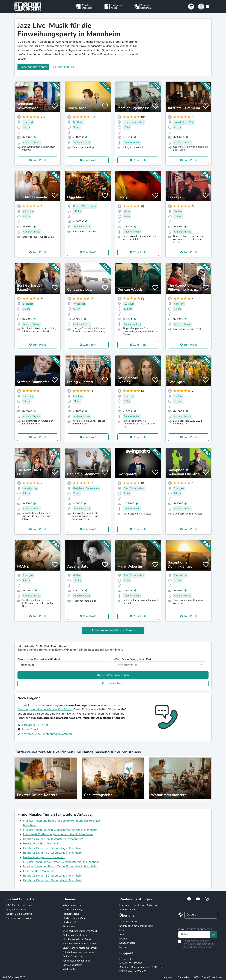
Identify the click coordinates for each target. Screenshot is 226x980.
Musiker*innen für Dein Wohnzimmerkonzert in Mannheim (60, 830)
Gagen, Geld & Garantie (19, 914)
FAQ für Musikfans (17, 910)
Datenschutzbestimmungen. (198, 947)
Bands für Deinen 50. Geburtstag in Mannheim (53, 848)
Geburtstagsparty (72, 910)
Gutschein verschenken (19, 918)
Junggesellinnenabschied (76, 961)
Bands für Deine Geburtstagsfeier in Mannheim (53, 839)
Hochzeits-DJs (71, 922)
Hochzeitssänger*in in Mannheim (44, 857)
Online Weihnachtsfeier (76, 935)
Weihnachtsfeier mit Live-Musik (80, 931)
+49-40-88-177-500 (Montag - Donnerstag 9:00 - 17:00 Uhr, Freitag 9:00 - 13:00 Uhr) (141, 967)
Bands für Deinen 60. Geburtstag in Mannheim (53, 853)
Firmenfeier (69, 927)
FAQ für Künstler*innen (19, 905)
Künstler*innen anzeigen (113, 675)
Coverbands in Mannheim (39, 871)
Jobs (122, 934)
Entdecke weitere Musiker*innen (113, 630)
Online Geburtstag (73, 956)
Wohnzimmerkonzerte (75, 905)
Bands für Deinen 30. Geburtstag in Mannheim (53, 876)
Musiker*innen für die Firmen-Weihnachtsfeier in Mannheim (61, 862)
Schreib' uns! (30, 730)
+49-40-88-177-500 (36, 725)
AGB (196, 977)
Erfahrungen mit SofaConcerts (136, 926)
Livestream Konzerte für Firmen (80, 948)
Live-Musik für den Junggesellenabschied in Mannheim (58, 834)
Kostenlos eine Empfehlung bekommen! (47, 734)
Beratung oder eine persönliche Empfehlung (46, 709)
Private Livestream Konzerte (78, 952)
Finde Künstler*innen (33, 67)
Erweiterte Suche (113, 684)
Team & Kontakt (128, 922)
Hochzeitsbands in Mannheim (42, 844)
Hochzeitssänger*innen (76, 918)
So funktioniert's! (64, 67)
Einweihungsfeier (72, 965)
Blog (122, 930)
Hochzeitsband (71, 914)
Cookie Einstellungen (212, 977)
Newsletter (125, 947)
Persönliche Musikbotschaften (79, 944)
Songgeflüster (127, 910)
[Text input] (194, 935)
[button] (204, 7)
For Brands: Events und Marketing (138, 905)
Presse (123, 939)
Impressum (169, 977)
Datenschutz (184, 977)
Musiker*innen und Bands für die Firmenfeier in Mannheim (60, 866)
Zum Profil (39, 160)
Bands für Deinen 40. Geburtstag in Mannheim (53, 880)
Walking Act (70, 969)
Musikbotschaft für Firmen (77, 939)
